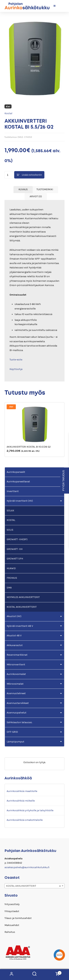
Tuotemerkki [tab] (45, 189)
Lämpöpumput (15, 742)
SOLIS (10, 530)
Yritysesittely (12, 904)
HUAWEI (11, 568)
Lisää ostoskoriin (32, 175)
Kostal (8, 113)
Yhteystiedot (12, 911)
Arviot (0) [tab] (36, 196)
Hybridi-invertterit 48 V (20, 626)
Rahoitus (10, 932)
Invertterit (13, 491)
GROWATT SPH (15, 559)
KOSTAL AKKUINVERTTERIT (22, 607)
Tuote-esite (16, 360)
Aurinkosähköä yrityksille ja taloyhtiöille (30, 810)
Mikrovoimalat (15, 684)
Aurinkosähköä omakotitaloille (25, 820)
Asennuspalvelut (17, 713)
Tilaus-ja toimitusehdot (18, 918)
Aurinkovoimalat (16, 674)
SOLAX (10, 511)
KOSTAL (11, 520)
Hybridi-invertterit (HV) (20, 501)
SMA (9, 588)
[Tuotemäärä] (9, 175)
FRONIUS (12, 578)
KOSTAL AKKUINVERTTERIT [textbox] (34, 886)
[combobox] (35, 886)
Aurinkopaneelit (16, 472)
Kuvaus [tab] (23, 189)
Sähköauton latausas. (19, 722)
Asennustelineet (16, 693)
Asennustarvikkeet (18, 703)
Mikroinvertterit (16, 665)
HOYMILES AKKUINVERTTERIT (23, 597)
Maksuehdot (12, 925)
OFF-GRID (12, 732)
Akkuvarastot (15, 645)
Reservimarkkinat (17, 655)
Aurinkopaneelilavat (18, 482)
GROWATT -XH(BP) (17, 539)
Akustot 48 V (14, 636)
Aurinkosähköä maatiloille (22, 791)
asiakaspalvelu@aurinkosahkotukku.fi (27, 867)
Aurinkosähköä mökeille (21, 801)
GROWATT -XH (15, 549)
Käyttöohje (16, 369)
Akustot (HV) (14, 616)
